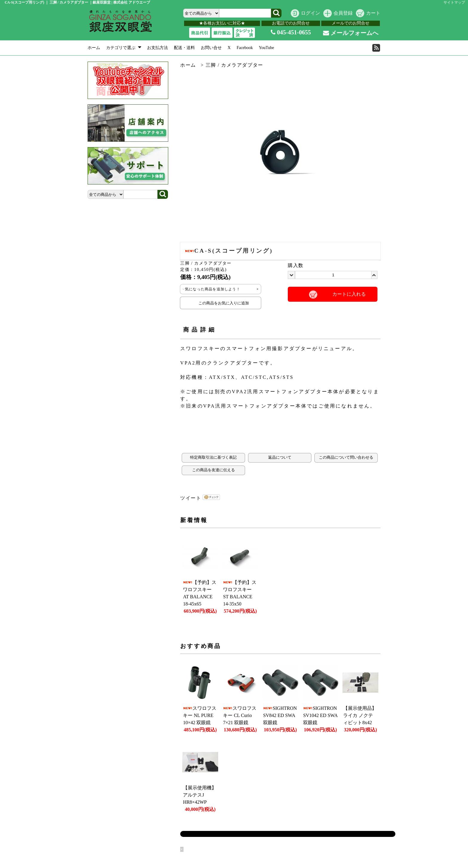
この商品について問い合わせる (346, 457)
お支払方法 (157, 48)
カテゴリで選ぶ (124, 48)
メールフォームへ (351, 33)
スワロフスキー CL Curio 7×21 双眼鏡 (240, 715)
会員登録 (343, 13)
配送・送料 (184, 48)
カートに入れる (349, 294)
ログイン (311, 13)
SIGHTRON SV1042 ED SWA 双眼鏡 (320, 715)
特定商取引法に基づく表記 (213, 457)
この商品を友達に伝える (214, 470)
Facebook (245, 48)
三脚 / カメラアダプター (234, 65)
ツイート (191, 498)
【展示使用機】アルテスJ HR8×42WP (200, 795)
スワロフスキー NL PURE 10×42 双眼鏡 (200, 715)
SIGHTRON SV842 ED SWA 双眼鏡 (280, 715)
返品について (280, 457)
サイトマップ (454, 2)
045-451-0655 (291, 32)
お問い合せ (211, 48)
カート (373, 13)
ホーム (94, 48)
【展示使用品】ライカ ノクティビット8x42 (360, 715)
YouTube (266, 48)
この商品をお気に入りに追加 (221, 303)
